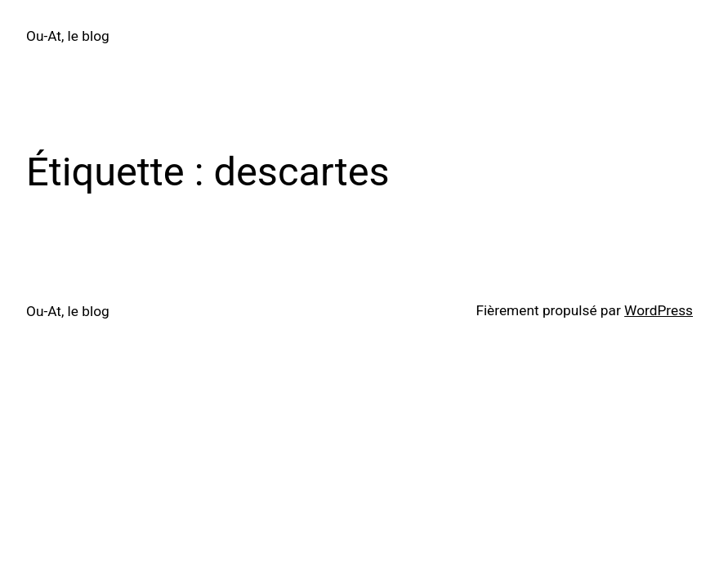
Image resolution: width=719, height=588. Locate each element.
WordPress (659, 310)
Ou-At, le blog (68, 36)
